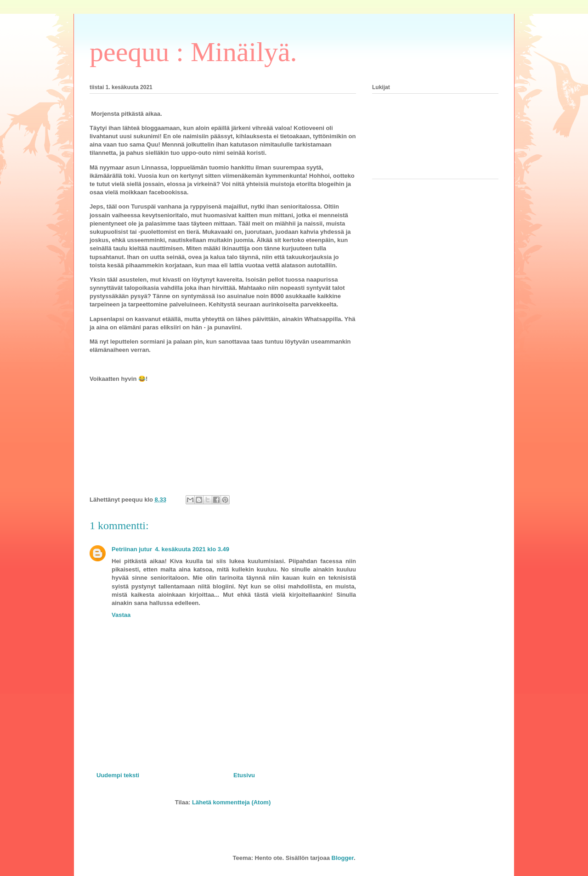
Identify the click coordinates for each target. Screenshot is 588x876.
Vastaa (121, 615)
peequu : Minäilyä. (193, 52)
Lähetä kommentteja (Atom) (231, 802)
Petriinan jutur (132, 549)
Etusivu (244, 775)
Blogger (343, 858)
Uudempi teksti (118, 775)
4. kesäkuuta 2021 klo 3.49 (192, 549)
